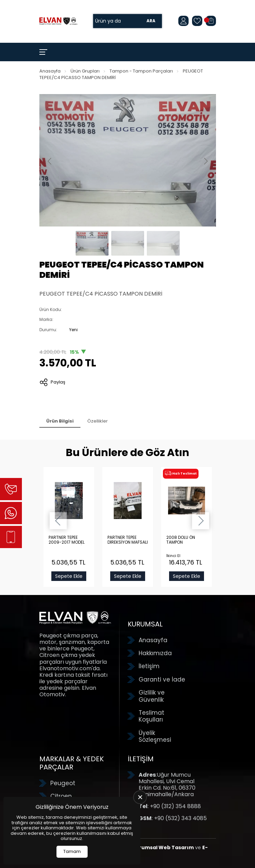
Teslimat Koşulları (151, 716)
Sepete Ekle (69, 576)
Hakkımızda (155, 653)
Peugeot (63, 783)
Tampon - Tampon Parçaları (141, 71)
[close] (140, 797)
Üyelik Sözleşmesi (155, 736)
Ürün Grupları (85, 71)
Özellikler (98, 421)
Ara (151, 21)
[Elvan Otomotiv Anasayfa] (58, 21)
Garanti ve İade (162, 679)
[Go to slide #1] (92, 243)
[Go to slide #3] (163, 243)
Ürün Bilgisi (60, 421)
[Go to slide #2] (128, 243)
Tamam (72, 851)
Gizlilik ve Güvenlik (152, 696)
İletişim (149, 666)
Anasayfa (50, 71)
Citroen (61, 796)
